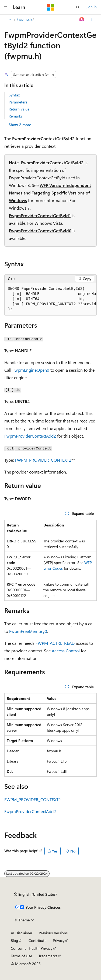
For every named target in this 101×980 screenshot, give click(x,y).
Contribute (37, 940)
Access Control (66, 651)
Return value (19, 109)
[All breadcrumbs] (9, 19)
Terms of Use (21, 956)
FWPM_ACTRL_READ (55, 643)
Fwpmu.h (24, 19)
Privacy (59, 940)
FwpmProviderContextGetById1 (40, 215)
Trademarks (48, 956)
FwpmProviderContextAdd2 (30, 436)
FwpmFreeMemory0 (28, 631)
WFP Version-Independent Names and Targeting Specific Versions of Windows (50, 193)
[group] (50, 299)
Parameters (18, 102)
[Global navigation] (5, 7)
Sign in (91, 7)
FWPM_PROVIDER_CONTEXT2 (43, 460)
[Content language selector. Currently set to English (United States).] (35, 894)
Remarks (16, 116)
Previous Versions (53, 933)
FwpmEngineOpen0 (31, 370)
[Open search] (78, 7)
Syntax (14, 95)
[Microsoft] (51, 7)
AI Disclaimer (22, 933)
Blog (14, 940)
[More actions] (92, 19)
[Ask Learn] (82, 19)
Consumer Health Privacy (32, 948)
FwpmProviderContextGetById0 (40, 231)
